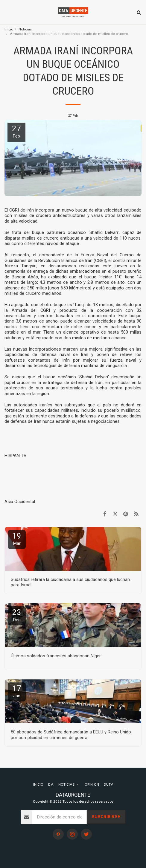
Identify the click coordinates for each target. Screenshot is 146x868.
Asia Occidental (20, 502)
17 (17, 691)
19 (17, 539)
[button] (7, 12)
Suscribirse (106, 817)
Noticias (25, 29)
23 (17, 615)
